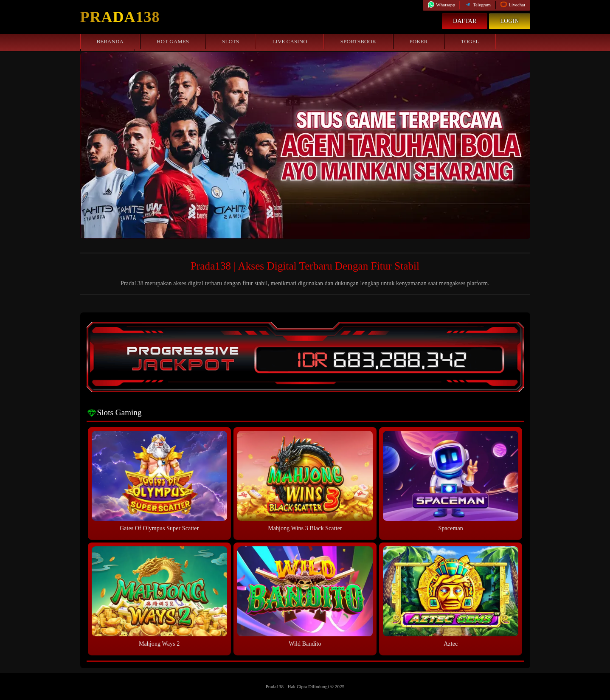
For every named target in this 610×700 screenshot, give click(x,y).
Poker (419, 41)
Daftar (465, 21)
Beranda (110, 41)
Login (509, 21)
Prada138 (120, 17)
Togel (470, 41)
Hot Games (173, 41)
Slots (231, 41)
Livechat (513, 5)
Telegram (478, 5)
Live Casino (290, 41)
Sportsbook (358, 41)
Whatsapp (441, 5)
